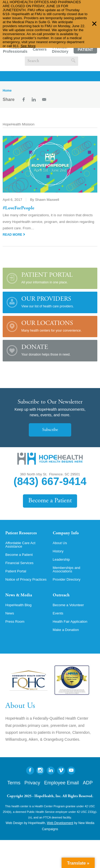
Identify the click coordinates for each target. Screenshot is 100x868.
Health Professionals (15, 49)
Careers (40, 49)
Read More (14, 235)
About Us (60, 543)
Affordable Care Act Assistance (20, 545)
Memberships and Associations (67, 569)
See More (28, 46)
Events (58, 613)
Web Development (60, 823)
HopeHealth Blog (18, 605)
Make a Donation (66, 630)
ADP (88, 783)
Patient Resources (21, 533)
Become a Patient (50, 501)
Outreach (61, 595)
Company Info (66, 533)
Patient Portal (85, 50)
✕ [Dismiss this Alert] (94, 24)
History (58, 551)
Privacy (32, 783)
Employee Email (61, 783)
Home (7, 91)
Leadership (61, 559)
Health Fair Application (70, 622)
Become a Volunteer (68, 605)
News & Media (19, 595)
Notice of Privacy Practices (26, 579)
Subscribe (50, 430)
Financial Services (19, 563)
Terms (14, 783)
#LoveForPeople (19, 208)
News (10, 613)
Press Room (15, 622)
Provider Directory (60, 49)
